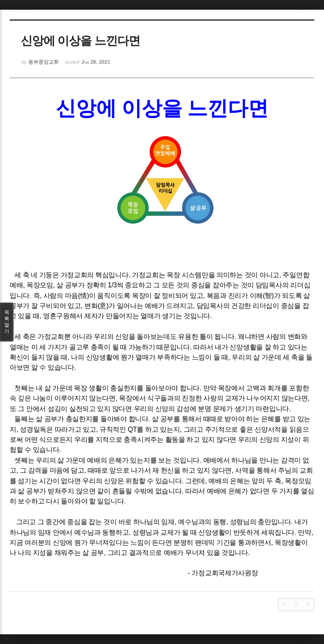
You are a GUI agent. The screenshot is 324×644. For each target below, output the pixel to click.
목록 (7, 322)
